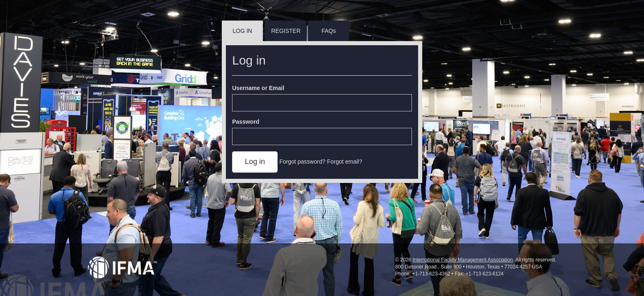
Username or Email (258, 88)
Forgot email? (345, 162)
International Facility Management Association (462, 260)
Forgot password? (302, 162)
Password (246, 122)
